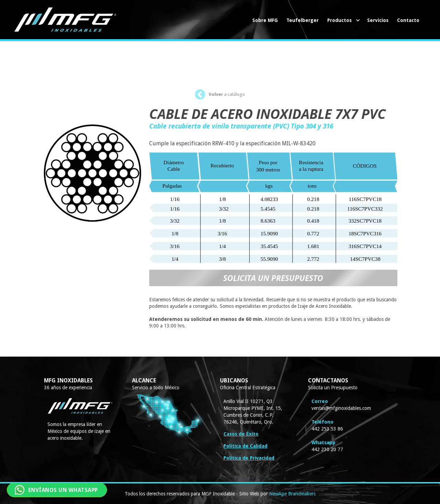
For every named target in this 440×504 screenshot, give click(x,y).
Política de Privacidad (249, 458)
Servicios (378, 20)
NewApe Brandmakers (292, 494)
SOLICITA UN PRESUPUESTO (273, 278)
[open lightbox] (92, 165)
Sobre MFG (265, 20)
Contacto (408, 20)
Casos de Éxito (241, 434)
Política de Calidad (245, 446)
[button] (343, 20)
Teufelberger (302, 20)
